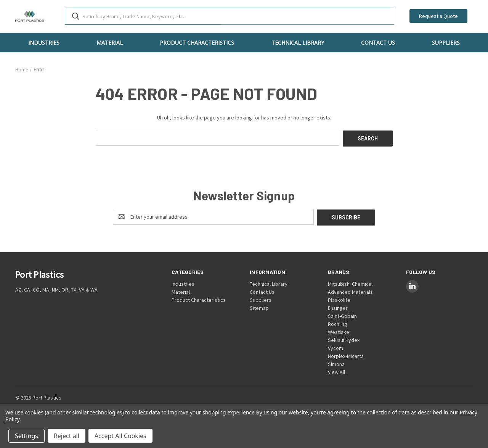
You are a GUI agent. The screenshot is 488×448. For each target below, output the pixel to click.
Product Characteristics (197, 43)
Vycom (335, 346)
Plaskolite (339, 298)
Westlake (339, 330)
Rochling (338, 322)
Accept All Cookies (120, 436)
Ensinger (338, 306)
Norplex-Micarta (346, 354)
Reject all (67, 436)
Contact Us (378, 43)
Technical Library (298, 43)
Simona (336, 362)
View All (336, 370)
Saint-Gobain (342, 314)
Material (110, 43)
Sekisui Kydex (344, 338)
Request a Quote (438, 16)
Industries (44, 43)
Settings (26, 436)
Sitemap (259, 306)
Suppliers (446, 43)
